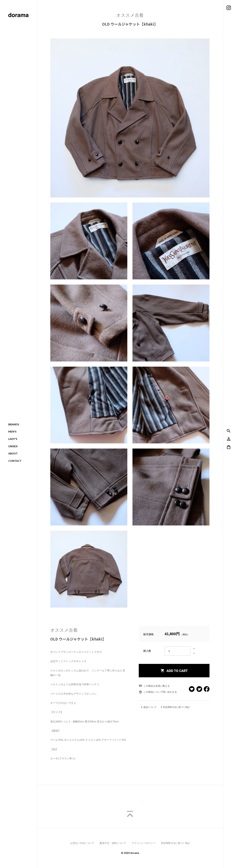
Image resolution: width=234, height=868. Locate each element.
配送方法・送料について (113, 843)
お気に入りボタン (192, 689)
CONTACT (15, 461)
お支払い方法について (82, 843)
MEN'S (12, 432)
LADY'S (13, 439)
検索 (229, 431)
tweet (199, 689)
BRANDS (14, 424)
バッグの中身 (229, 447)
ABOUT (13, 453)
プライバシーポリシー (144, 843)
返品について (150, 707)
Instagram (229, 8)
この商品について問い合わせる (160, 692)
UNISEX (13, 446)
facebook (207, 689)
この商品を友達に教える (157, 686)
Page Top (130, 814)
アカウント (229, 439)
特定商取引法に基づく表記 (176, 707)
